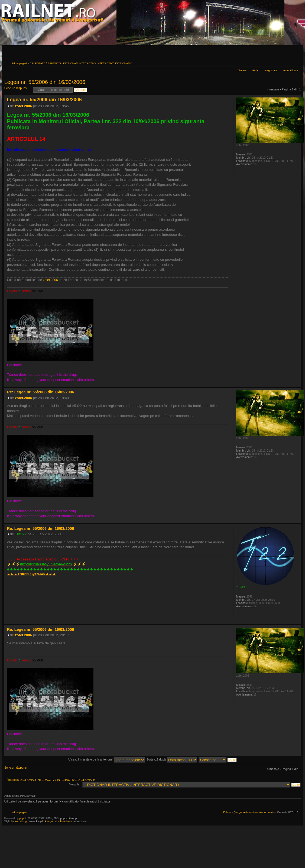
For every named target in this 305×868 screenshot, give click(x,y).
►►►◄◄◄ (31, 574)
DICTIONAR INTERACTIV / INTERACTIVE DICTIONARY (97, 63)
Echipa (227, 812)
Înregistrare (271, 70)
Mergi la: (74, 784)
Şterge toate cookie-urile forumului (254, 812)
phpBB (23, 818)
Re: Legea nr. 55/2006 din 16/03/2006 (41, 392)
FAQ (255, 70)
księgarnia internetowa (59, 821)
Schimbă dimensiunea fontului (294, 63)
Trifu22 (21, 534)
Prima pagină (20, 63)
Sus (296, 384)
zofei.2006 (23, 106)
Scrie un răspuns (17, 90)
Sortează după (172, 759)
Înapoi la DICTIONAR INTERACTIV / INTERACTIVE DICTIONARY (52, 780)
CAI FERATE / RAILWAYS (45, 63)
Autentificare (291, 70)
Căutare (242, 70)
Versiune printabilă (286, 63)
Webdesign (22, 821)
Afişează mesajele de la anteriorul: (106, 759)
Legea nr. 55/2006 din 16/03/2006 (45, 82)
